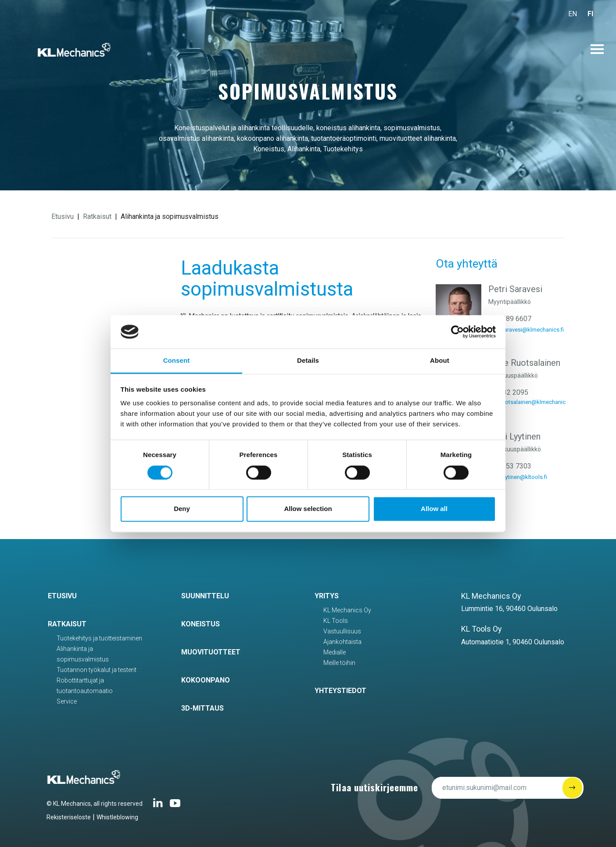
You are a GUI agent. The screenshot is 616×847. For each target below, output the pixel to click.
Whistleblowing (117, 817)
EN (573, 14)
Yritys (327, 596)
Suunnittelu (205, 596)
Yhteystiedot (340, 691)
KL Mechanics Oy (347, 610)
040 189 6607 (510, 319)
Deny (182, 509)
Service (67, 701)
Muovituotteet (211, 652)
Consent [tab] (177, 361)
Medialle (335, 652)
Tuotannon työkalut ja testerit (97, 670)
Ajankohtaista (342, 642)
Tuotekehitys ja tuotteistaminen (99, 638)
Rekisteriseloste (69, 817)
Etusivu (63, 216)
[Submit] (572, 788)
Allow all (434, 509)
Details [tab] (308, 361)
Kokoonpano (206, 680)
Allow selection (308, 509)
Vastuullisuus (342, 631)
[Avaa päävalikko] (597, 49)
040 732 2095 (507, 392)
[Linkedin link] (158, 806)
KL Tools (336, 621)
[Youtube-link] (175, 806)
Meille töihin (339, 663)
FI (590, 14)
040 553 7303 (510, 466)
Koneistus (201, 624)
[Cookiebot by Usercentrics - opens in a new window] (457, 332)
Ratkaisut (97, 216)
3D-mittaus (202, 708)
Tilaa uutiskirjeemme (374, 787)
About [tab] (440, 361)
